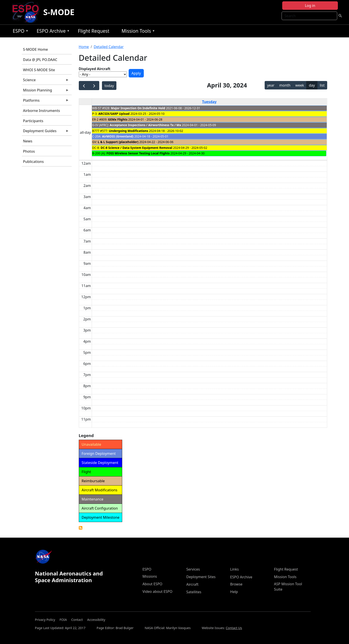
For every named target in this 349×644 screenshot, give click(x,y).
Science (45, 81)
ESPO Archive (52, 32)
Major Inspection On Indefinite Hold (138, 108)
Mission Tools (137, 32)
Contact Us (234, 628)
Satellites (194, 592)
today (109, 86)
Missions (150, 576)
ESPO (19, 32)
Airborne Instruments (41, 111)
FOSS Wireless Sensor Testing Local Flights (138, 153)
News (28, 141)
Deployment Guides (45, 132)
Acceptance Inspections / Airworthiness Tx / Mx (145, 125)
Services (193, 569)
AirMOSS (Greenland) (118, 136)
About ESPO (152, 584)
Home (84, 47)
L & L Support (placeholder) (118, 142)
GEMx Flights (118, 119)
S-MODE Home (35, 49)
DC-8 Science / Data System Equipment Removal (136, 148)
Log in (310, 6)
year (271, 85)
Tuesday (209, 102)
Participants (33, 121)
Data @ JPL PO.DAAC (40, 60)
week (300, 85)
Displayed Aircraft (95, 69)
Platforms (45, 101)
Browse (236, 584)
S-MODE (59, 12)
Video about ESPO (157, 591)
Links (234, 569)
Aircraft (192, 584)
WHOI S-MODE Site (39, 70)
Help (234, 592)
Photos (29, 151)
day (312, 85)
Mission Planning (45, 91)
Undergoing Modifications (128, 131)
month (285, 85)
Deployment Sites (201, 577)
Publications (33, 162)
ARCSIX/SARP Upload (114, 114)
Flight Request (94, 31)
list (322, 85)
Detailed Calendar (109, 47)
